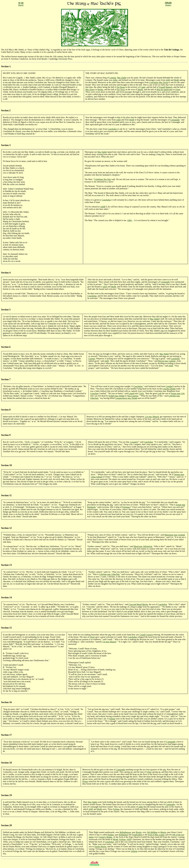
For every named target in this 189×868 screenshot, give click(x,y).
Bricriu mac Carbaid (167, 361)
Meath (140, 89)
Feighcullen (137, 835)
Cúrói (141, 393)
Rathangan (124, 835)
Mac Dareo (90, 89)
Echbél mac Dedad (116, 396)
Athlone (134, 851)
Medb (176, 80)
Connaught (175, 120)
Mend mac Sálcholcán (143, 546)
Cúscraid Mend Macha (138, 604)
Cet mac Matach (152, 417)
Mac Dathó (122, 78)
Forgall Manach (166, 87)
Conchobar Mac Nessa (159, 82)
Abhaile (168, 3)
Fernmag (126, 507)
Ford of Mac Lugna (156, 835)
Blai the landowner (165, 89)
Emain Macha (100, 846)
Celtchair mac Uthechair (109, 574)
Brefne (100, 89)
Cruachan (94, 393)
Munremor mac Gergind (175, 535)
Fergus (85, 781)
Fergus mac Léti (178, 393)
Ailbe (115, 80)
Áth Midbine (152, 832)
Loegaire (134, 442)
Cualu (143, 87)
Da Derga (121, 87)
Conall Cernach (146, 635)
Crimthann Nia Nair (103, 179)
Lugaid (131, 393)
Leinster (113, 78)
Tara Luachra (133, 396)
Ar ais (21, 3)
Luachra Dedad (169, 389)
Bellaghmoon (125, 832)
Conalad (169, 386)
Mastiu (163, 832)
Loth (159, 393)
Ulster (178, 89)
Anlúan (112, 719)
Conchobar (112, 129)
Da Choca (121, 89)
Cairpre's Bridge (105, 837)
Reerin (139, 832)
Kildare (111, 835)
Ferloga (116, 809)
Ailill (168, 80)
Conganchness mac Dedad (126, 398)
